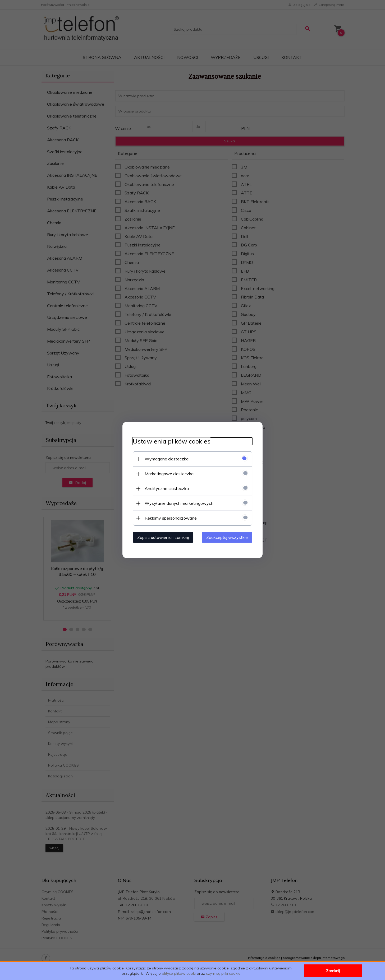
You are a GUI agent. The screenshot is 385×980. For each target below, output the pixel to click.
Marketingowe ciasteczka (168, 474)
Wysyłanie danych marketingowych (178, 503)
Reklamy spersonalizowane (170, 518)
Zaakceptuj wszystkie (228, 537)
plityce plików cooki (179, 973)
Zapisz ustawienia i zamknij (162, 537)
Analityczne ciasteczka (166, 488)
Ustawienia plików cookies (171, 441)
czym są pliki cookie (223, 973)
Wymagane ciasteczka (166, 459)
